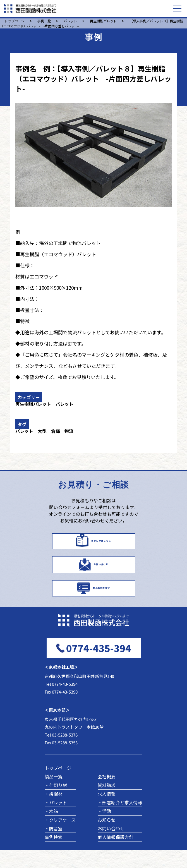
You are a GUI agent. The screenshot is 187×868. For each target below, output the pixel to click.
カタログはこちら (101, 543)
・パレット (56, 821)
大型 (42, 431)
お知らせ (107, 838)
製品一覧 (54, 795)
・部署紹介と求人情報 (120, 821)
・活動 (104, 829)
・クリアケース (60, 838)
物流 (69, 431)
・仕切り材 (56, 803)
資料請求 (107, 803)
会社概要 (107, 795)
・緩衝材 (54, 812)
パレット (64, 404)
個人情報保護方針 (116, 855)
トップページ (58, 786)
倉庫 (56, 431)
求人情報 (107, 812)
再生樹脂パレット (33, 404)
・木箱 (51, 829)
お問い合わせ (101, 573)
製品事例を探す (102, 602)
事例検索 (54, 855)
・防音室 (54, 847)
